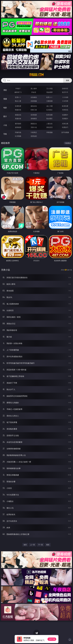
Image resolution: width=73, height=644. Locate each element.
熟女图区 (49, 119)
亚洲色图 (34, 115)
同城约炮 (18, 132)
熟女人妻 (18, 101)
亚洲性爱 (18, 106)
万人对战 (49, 88)
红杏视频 (18, 136)
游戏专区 (65, 88)
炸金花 (34, 92)
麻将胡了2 (18, 92)
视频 (5, 99)
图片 (5, 116)
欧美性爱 (65, 106)
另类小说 (34, 127)
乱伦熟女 (49, 110)
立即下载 (52, 639)
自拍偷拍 (34, 97)
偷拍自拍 (34, 106)
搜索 (68, 80)
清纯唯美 (34, 119)
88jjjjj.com (36, 75)
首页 (25, 545)
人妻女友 (49, 124)
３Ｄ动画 (65, 97)
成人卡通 (49, 106)
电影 (5, 108)
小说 (5, 125)
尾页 (48, 545)
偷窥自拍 (18, 115)
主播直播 (49, 101)
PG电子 (18, 88)
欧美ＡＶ (49, 97)
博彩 (5, 90)
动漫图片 (65, 115)
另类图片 (65, 119)
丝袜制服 (34, 101)
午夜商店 (34, 132)
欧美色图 (49, 115)
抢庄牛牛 (65, 92)
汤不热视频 (65, 132)
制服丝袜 (18, 110)
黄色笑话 (49, 127)
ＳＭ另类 (65, 101)
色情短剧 (34, 136)
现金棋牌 (49, 92)
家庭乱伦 (34, 124)
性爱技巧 (65, 127)
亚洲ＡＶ (18, 97)
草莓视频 (49, 132)
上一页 (33, 545)
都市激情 (18, 124)
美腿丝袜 (18, 119)
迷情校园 (18, 127)
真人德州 (34, 88)
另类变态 (65, 110)
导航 (5, 134)
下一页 (40, 545)
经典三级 (34, 110)
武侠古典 (65, 124)
